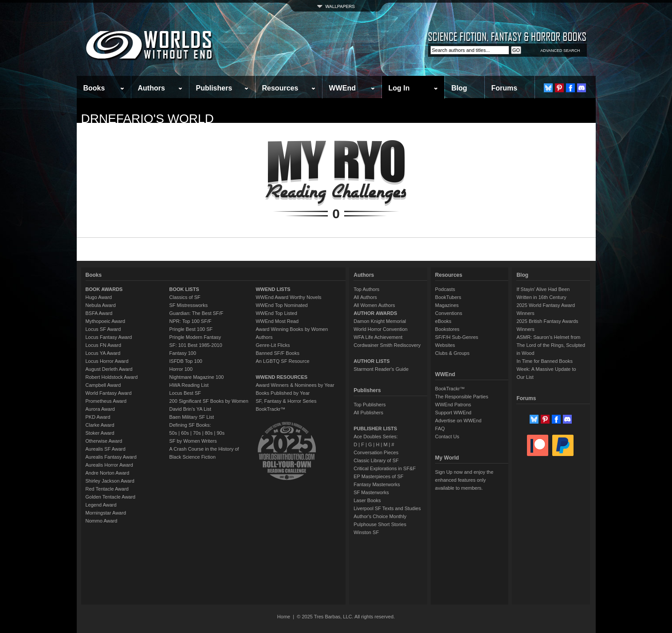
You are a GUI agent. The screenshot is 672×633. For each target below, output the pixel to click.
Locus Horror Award (107, 361)
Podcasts (445, 289)
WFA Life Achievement (378, 337)
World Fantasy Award (109, 393)
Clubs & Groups (452, 353)
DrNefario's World (147, 119)
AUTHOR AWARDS (375, 313)
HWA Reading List (189, 385)
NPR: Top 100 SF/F (191, 321)
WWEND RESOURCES (281, 377)
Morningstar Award (106, 513)
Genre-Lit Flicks (273, 345)
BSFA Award (99, 313)
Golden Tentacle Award (111, 497)
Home (284, 617)
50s (173, 433)
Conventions (449, 313)
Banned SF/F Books (277, 353)
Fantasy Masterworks (377, 484)
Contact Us (447, 436)
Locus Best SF (185, 393)
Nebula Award (101, 305)
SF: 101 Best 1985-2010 (196, 345)
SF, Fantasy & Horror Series (286, 401)
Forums (505, 88)
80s (209, 433)
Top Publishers (369, 405)
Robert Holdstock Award (112, 377)
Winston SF (366, 532)
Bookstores (447, 329)
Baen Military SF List (192, 417)
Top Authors (366, 289)
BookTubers (448, 297)
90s (220, 433)
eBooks (443, 321)
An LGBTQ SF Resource (282, 361)
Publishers (214, 88)
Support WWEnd (453, 413)
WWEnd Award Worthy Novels (288, 297)
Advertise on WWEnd (458, 421)
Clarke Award (100, 425)
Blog (460, 88)
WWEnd (342, 88)
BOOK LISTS (184, 289)
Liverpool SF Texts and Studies (387, 508)
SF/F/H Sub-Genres (457, 337)
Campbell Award (103, 385)
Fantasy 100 (183, 353)
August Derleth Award (109, 369)
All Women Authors (374, 305)
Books (94, 88)
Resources (280, 88)
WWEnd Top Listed (276, 313)
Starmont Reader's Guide (381, 369)
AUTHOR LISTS (371, 361)
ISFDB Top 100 (186, 361)
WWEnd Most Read (277, 321)
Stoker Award (100, 433)
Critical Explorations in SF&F (385, 468)
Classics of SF (185, 297)
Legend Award (101, 505)
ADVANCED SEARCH (560, 51)
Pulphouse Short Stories (380, 524)
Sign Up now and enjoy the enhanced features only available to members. (464, 480)
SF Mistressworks (189, 305)
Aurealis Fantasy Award (111, 457)
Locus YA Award (103, 353)
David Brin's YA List (191, 409)
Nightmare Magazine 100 (197, 377)
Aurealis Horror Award (109, 465)
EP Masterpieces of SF (378, 476)
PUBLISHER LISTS (375, 429)
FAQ (440, 429)
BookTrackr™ (270, 409)
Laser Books (367, 500)
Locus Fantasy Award (109, 337)
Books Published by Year (283, 393)
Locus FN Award (104, 345)
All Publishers (368, 413)
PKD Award (98, 417)
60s (185, 433)
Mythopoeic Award (106, 321)
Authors (151, 88)
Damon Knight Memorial (380, 321)
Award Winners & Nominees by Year (295, 385)
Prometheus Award (106, 401)
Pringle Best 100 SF (191, 329)
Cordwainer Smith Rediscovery (387, 345)
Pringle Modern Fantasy (195, 337)
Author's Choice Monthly (380, 516)
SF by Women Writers (193, 441)
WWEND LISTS (273, 289)
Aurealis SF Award (106, 449)
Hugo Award (99, 297)
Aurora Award (100, 409)
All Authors (365, 297)
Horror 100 (181, 369)
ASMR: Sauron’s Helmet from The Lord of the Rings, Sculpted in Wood (551, 345)
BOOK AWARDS (104, 289)
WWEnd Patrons (453, 405)
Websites (445, 345)
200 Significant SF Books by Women (209, 401)
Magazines (447, 305)
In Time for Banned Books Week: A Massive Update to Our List (546, 369)
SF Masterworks (371, 492)
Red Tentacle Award (107, 489)
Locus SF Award (103, 329)
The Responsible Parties (462, 397)
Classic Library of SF (376, 460)
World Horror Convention (380, 329)
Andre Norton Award (108, 473)
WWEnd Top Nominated (281, 305)
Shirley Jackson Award (110, 481)
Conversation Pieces (376, 452)
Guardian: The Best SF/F (196, 313)
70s (197, 433)
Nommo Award (102, 521)
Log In (399, 88)
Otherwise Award (104, 441)
